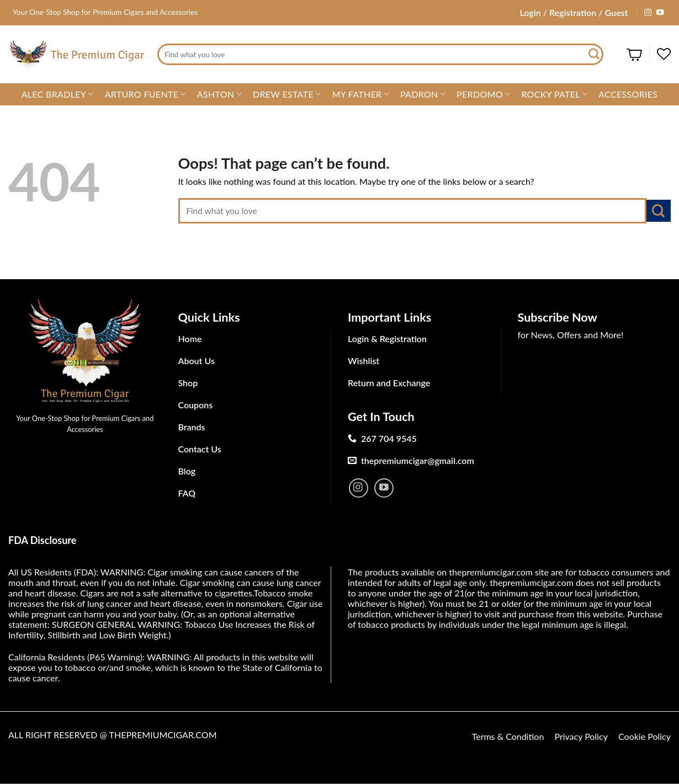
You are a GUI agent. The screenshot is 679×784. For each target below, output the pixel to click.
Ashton (219, 94)
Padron (423, 94)
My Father (360, 94)
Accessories (628, 94)
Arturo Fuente (145, 94)
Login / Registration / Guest (574, 12)
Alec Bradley (58, 94)
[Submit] (595, 55)
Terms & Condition (508, 736)
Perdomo (483, 94)
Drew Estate (287, 94)
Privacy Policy (581, 736)
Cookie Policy (644, 736)
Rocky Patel (554, 94)
